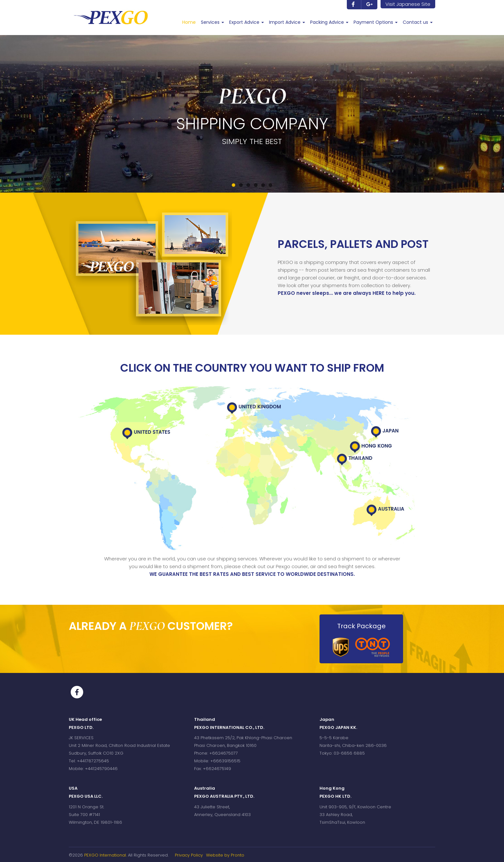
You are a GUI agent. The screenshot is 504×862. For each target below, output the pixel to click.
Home (189, 22)
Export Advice (247, 22)
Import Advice (287, 22)
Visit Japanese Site (408, 4)
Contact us (418, 22)
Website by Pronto (225, 855)
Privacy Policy (189, 855)
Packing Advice (329, 22)
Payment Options (376, 22)
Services (212, 22)
